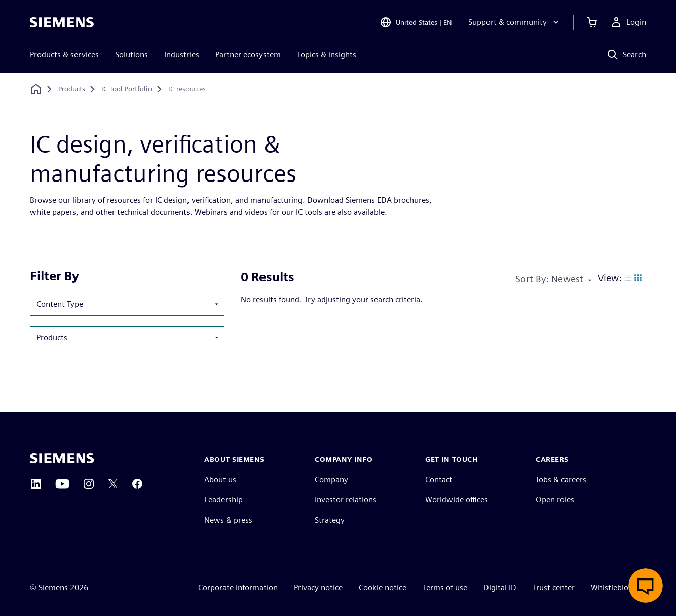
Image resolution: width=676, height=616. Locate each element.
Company (331, 479)
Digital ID (500, 587)
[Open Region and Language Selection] (416, 22)
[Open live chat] (646, 586)
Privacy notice (318, 587)
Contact (439, 479)
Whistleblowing (618, 587)
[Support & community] (515, 22)
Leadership (223, 500)
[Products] (72, 89)
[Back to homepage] (36, 89)
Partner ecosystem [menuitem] (248, 55)
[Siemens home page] (62, 458)
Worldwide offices (457, 500)
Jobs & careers (561, 479)
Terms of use (445, 587)
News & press (228, 520)
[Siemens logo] (62, 22)
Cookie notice (383, 587)
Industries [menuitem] (182, 55)
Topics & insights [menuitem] (327, 55)
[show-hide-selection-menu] (216, 304)
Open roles (555, 500)
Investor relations (346, 500)
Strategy (330, 520)
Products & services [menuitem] (64, 55)
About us (220, 479)
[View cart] (592, 22)
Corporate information (238, 587)
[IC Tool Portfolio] (127, 89)
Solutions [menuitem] (132, 55)
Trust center (554, 587)
